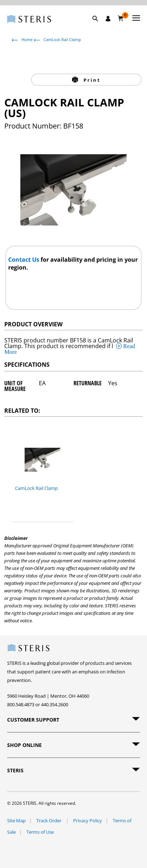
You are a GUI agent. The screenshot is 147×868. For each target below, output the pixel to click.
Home (27, 39)
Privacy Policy (88, 821)
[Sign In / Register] (108, 19)
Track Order (49, 821)
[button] (99, 27)
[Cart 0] (121, 18)
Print (91, 80)
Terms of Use (40, 832)
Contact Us (24, 260)
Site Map (16, 821)
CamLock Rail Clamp (62, 39)
